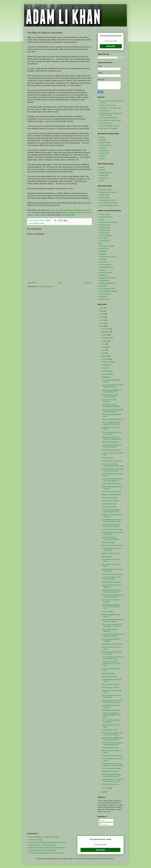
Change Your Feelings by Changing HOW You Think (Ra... (112, 715)
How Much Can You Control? (112, 492)
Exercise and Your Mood (110, 748)
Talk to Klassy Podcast (108, 288)
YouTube (103, 140)
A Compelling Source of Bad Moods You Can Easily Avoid (112, 764)
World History (104, 299)
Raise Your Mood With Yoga (111, 495)
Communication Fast (109, 504)
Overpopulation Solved (108, 200)
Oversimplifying (107, 371)
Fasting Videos (105, 230)
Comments (104, 824)
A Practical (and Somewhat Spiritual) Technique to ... (111, 775)
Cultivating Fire (105, 111)
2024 (102, 314)
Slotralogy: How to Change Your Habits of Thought (111, 114)
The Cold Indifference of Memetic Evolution (44, 837)
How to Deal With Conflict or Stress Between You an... (111, 511)
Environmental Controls (110, 730)
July (104, 344)
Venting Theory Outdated (110, 501)
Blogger (111, 859)
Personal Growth (106, 265)
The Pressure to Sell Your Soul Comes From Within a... (112, 734)
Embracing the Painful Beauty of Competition (112, 653)
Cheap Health (105, 195)
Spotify (102, 137)
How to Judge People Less (111, 484)
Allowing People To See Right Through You (112, 570)
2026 (102, 308)
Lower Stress (104, 249)
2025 (102, 311)
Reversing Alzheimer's (107, 283)
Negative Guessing (108, 362)
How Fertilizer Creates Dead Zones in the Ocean (111, 446)
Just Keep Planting (36, 840)
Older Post (87, 283)
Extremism (105, 368)
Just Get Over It (107, 458)
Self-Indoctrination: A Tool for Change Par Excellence (112, 591)
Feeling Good (104, 233)
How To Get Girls (108, 612)
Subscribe (111, 46)
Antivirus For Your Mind (108, 105)
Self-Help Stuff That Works (109, 118)
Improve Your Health (107, 246)
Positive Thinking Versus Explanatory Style (110, 396)
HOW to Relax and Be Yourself (112, 545)
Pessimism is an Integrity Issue (112, 574)
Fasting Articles (105, 227)
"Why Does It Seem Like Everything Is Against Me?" (112, 438)
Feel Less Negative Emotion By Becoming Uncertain (113, 658)
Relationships (104, 280)
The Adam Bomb (68, 215)
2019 (102, 792)
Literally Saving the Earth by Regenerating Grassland (48, 842)
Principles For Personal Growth (60, 210)
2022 (102, 320)
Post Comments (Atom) (45, 286)
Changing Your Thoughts (108, 222)
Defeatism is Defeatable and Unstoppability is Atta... (111, 391)
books (102, 219)
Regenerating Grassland (108, 192)
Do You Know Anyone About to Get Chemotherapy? (47, 853)
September (106, 338)
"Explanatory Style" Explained (112, 756)
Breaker (103, 156)
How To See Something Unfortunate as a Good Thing (113, 465)
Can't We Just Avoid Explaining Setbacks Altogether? (112, 410)
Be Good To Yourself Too (110, 771)
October (105, 335)
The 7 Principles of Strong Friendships (111, 721)
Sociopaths (104, 286)
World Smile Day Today (110, 498)
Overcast (103, 148)
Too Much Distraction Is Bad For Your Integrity (111, 578)
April (104, 353)
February (105, 359)
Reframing (103, 275)
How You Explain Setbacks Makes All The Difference (111, 423)
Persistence (104, 262)
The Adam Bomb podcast (108, 291)
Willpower (103, 296)
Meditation (103, 251)
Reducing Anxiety (38, 223)
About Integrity (107, 556)
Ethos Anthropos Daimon (110, 687)
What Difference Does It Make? (111, 120)
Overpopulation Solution (108, 257)
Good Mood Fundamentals (111, 710)
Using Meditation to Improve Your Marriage (111, 549)
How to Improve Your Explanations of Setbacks (111, 405)
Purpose (103, 270)
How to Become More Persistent (109, 401)
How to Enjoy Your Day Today (112, 529)
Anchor (102, 158)
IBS (101, 243)
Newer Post (32, 283)
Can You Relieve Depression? (112, 461)
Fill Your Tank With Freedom (109, 126)
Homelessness (105, 241)
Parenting (103, 259)
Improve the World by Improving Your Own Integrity (113, 620)
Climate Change (105, 225)
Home (60, 283)
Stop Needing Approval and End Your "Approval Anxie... (112, 520)
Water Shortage (105, 294)
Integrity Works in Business (111, 582)
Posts (102, 820)
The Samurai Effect (108, 673)
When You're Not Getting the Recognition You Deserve (112, 625)
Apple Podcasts (105, 143)
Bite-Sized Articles (106, 217)
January (105, 788)
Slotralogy (77, 210)
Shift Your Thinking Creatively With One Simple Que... (112, 744)
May (104, 350)
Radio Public (104, 151)
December (106, 329)
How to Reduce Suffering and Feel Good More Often (112, 739)
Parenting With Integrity (110, 676)
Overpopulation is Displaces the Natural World (113, 533)
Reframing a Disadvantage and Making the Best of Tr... (112, 596)
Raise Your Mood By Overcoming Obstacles (110, 538)
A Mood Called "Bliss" (109, 507)
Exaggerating (106, 377)
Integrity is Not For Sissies (111, 553)
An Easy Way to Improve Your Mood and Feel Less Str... (112, 701)
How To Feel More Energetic (112, 768)
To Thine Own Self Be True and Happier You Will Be (113, 635)
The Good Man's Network (111, 684)
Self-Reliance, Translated (108, 128)
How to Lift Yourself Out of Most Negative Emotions (113, 386)
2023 (102, 317)
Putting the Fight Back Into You (112, 419)
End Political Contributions (109, 203)
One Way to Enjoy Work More (112, 644)
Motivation (103, 254)
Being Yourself (105, 214)
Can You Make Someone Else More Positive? (112, 433)
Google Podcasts (106, 145)
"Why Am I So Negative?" (111, 442)
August (105, 341)
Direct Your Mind (105, 123)
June (104, 347)
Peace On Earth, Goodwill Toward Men (43, 845)
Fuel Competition (106, 235)
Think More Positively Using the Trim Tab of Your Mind (113, 470)
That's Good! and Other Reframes (110, 630)
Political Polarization (107, 267)
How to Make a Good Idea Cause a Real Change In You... (111, 607)
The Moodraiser (105, 197)
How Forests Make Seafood (111, 450)
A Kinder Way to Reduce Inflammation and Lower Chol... (111, 664)
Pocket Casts (104, 153)
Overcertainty (106, 365)
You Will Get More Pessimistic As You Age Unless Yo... (112, 480)
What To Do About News (110, 784)
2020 (102, 326)
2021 (102, 323)
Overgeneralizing (108, 374)
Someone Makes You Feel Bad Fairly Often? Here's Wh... (112, 780)
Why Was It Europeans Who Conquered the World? (47, 848)
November (106, 332)
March (104, 356)
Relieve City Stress (108, 542)
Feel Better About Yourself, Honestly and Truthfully (111, 525)
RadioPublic (104, 175)
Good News (104, 238)
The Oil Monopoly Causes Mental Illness (43, 850)
